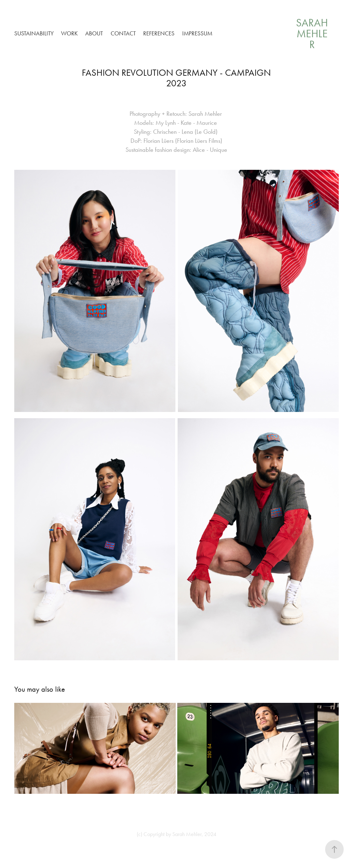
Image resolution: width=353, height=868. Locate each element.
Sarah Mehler (313, 34)
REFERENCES (159, 33)
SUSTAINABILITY (34, 33)
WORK (69, 33)
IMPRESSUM (197, 33)
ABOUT (94, 33)
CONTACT (123, 33)
